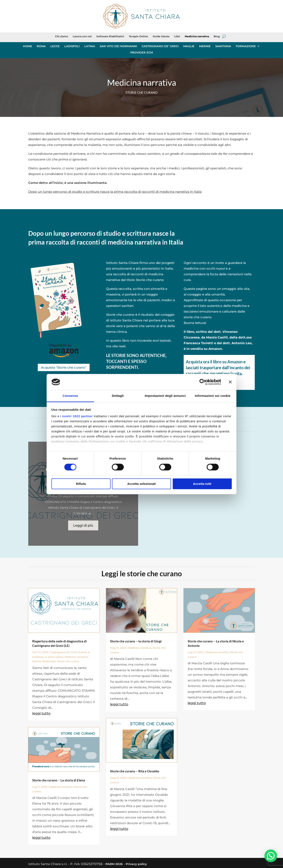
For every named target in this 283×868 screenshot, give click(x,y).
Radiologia (49, 661)
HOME (28, 46)
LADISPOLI (72, 46)
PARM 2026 (115, 863)
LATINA (90, 46)
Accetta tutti (202, 484)
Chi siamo (62, 36)
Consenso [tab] (70, 396)
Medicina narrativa (197, 36)
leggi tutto (41, 713)
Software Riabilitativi (110, 36)
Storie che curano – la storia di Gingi (136, 641)
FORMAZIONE (246, 46)
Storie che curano (68, 661)
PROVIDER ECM (142, 53)
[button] (271, 855)
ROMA (41, 46)
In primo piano (54, 656)
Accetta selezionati (141, 484)
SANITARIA (223, 46)
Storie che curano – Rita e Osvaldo (135, 771)
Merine (37, 661)
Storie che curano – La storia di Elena (59, 780)
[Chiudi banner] (230, 382)
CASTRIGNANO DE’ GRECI (160, 46)
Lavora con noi (82, 36)
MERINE (205, 46)
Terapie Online (138, 36)
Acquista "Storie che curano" (64, 367)
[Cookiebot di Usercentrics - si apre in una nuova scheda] (203, 382)
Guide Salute (161, 36)
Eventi (83, 652)
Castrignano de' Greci (64, 652)
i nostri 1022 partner (77, 416)
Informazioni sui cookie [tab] (213, 396)
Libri (177, 36)
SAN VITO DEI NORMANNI (118, 46)
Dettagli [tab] (118, 396)
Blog (217, 36)
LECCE (55, 46)
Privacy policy (139, 863)
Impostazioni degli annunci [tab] (165, 396)
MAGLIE (189, 46)
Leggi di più (83, 525)
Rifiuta (81, 484)
